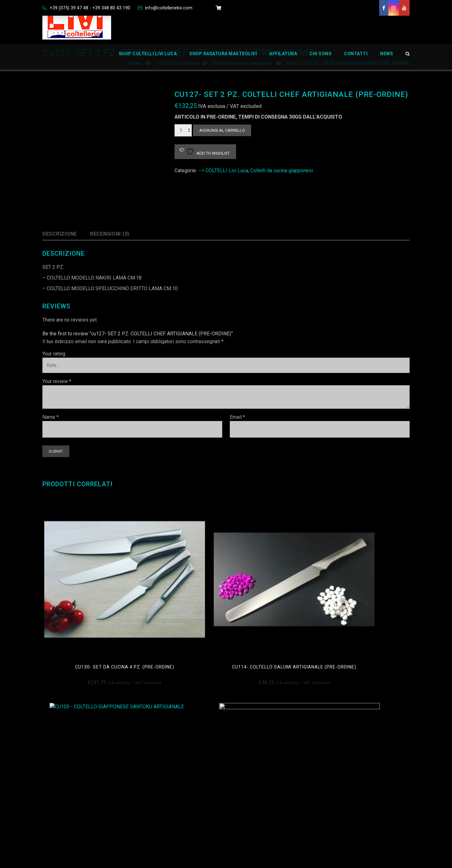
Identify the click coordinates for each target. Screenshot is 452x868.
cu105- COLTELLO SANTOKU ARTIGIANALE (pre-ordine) (273, 591)
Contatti (356, 58)
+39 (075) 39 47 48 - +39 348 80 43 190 (93, 8)
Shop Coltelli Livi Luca (148, 58)
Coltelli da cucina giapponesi (282, 170)
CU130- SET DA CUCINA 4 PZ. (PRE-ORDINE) (85, 591)
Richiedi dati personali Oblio (173, 802)
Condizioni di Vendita (165, 728)
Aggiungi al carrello (222, 130)
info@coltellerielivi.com (178, 8)
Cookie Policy (157, 743)
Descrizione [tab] (62, 234)
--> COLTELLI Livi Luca (223, 170)
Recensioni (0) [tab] (116, 234)
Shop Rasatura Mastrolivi (223, 58)
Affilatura (283, 58)
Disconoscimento (161, 772)
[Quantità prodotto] (183, 130)
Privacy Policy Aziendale (169, 817)
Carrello (245, 772)
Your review (57, 381)
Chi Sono (320, 58)
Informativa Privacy (163, 758)
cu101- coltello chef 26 (366, 589)
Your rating (54, 354)
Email (237, 417)
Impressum (155, 787)
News (387, 58)
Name (51, 417)
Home (243, 728)
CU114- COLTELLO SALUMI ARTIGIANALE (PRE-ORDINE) (179, 591)
